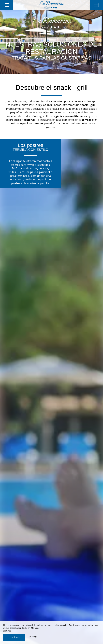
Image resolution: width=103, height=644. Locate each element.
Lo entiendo (14, 637)
